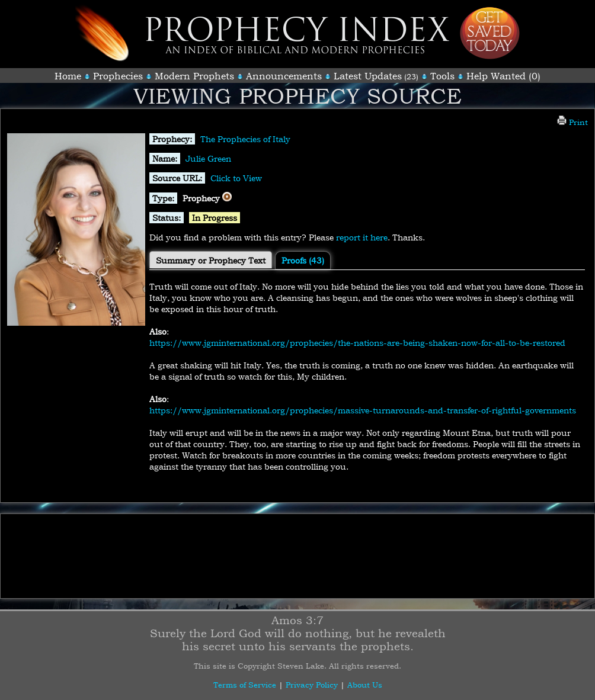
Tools (442, 76)
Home (68, 76)
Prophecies (118, 76)
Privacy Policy (312, 685)
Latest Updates (368, 76)
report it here (362, 237)
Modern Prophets (194, 76)
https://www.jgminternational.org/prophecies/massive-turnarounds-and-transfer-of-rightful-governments (363, 410)
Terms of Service (245, 685)
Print (572, 122)
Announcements (284, 76)
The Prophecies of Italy (245, 139)
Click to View (236, 178)
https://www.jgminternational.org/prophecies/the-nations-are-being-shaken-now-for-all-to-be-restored (357, 343)
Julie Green (208, 158)
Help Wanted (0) (503, 76)
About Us (365, 685)
